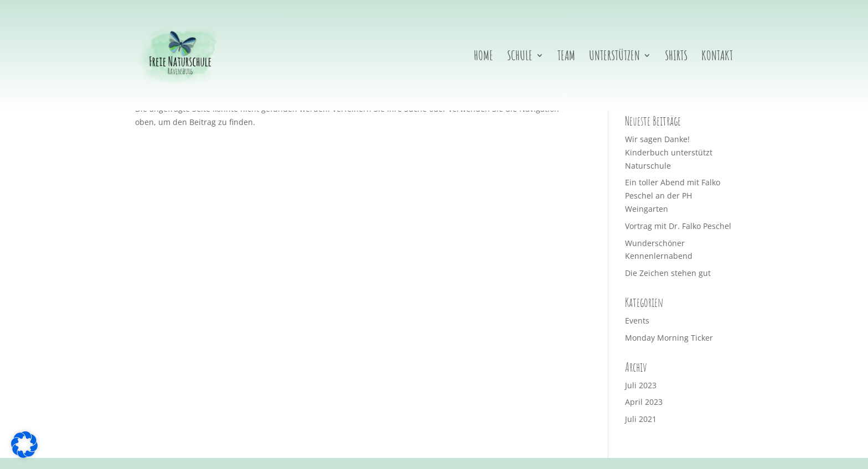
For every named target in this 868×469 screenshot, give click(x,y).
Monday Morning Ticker (669, 338)
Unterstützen (614, 58)
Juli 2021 (641, 419)
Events (637, 321)
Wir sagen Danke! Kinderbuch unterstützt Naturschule (669, 152)
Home (484, 58)
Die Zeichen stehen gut (668, 273)
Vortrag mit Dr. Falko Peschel (678, 226)
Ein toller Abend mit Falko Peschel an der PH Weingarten (673, 196)
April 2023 (644, 402)
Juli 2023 (641, 385)
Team (566, 58)
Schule (520, 58)
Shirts (676, 58)
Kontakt (717, 58)
